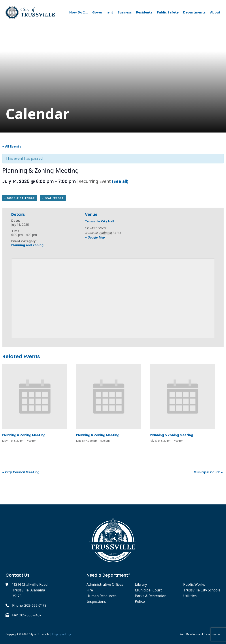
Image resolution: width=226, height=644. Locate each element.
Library (141, 584)
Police (140, 601)
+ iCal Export (53, 198)
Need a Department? (108, 575)
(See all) (120, 181)
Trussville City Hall (100, 221)
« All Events (12, 146)
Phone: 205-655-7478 (29, 605)
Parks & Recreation (151, 596)
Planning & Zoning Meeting (24, 435)
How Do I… (79, 12)
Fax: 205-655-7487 (27, 615)
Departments (194, 12)
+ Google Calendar (20, 198)
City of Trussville (39, 634)
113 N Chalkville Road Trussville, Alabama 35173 (30, 590)
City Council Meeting (21, 472)
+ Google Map (95, 237)
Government (103, 12)
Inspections (96, 601)
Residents (144, 12)
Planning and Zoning (27, 245)
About (215, 12)
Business (125, 12)
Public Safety (168, 12)
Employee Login (62, 634)
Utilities (190, 596)
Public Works (194, 584)
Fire (90, 590)
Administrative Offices (105, 584)
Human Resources (102, 596)
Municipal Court (208, 472)
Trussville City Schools (202, 590)
